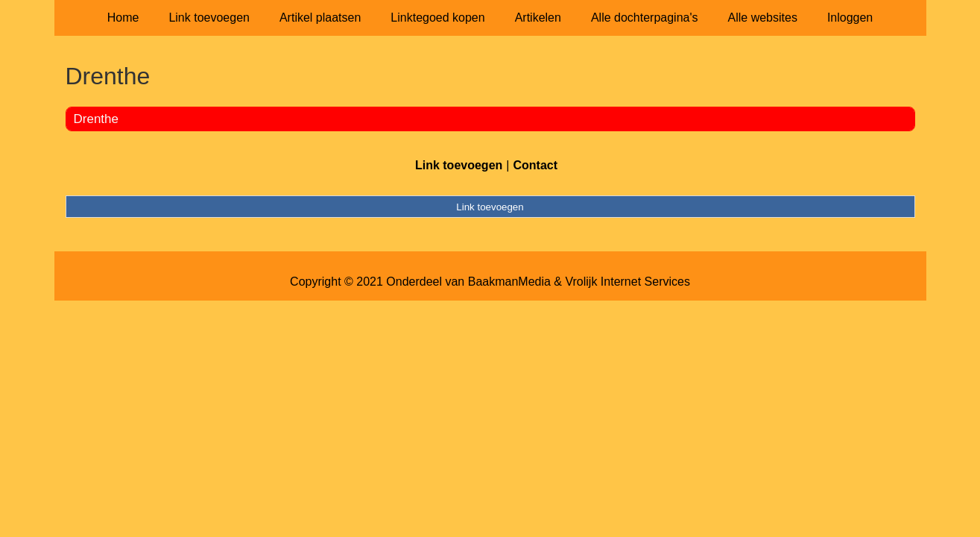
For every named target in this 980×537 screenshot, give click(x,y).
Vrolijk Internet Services (627, 282)
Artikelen (538, 18)
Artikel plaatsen (320, 18)
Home (123, 18)
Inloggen (850, 18)
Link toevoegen (209, 18)
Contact (535, 165)
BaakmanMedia (509, 282)
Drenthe (96, 119)
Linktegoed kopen (437, 18)
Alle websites (763, 18)
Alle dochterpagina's (645, 18)
